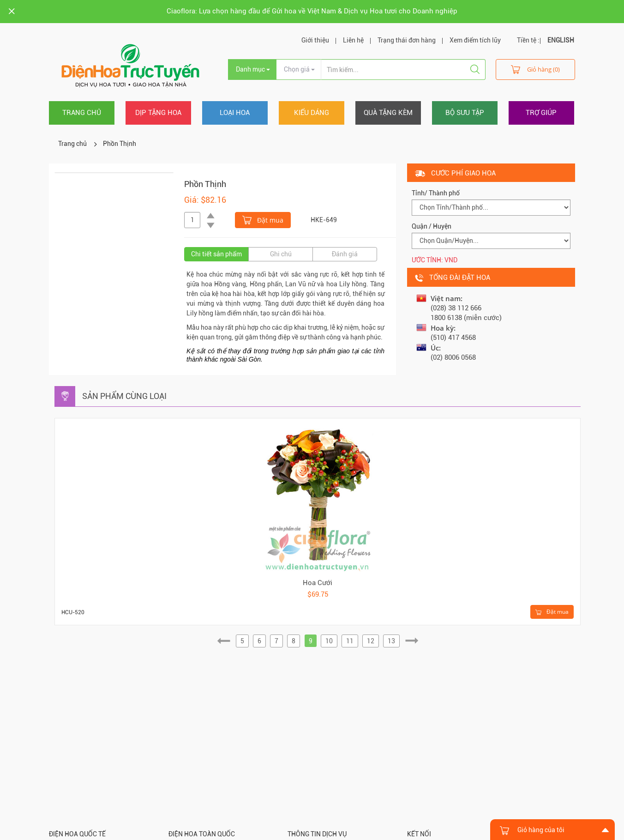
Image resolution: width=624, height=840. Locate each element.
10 (329, 641)
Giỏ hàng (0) (535, 69)
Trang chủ (82, 113)
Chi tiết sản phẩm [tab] (216, 254)
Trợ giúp (541, 113)
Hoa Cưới (318, 583)
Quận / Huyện (432, 226)
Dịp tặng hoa (158, 113)
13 (391, 641)
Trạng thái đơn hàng (407, 40)
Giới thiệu (315, 40)
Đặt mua (263, 219)
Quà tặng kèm (388, 113)
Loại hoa (235, 113)
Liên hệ (353, 40)
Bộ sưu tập (465, 113)
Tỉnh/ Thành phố (436, 193)
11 (350, 641)
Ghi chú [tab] (281, 254)
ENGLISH (561, 40)
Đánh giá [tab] (345, 254)
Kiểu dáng (312, 113)
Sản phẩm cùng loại (124, 396)
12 (371, 641)
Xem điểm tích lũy (475, 40)
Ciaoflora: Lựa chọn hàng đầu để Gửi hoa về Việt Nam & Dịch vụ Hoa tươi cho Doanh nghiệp (312, 11)
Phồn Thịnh (120, 144)
